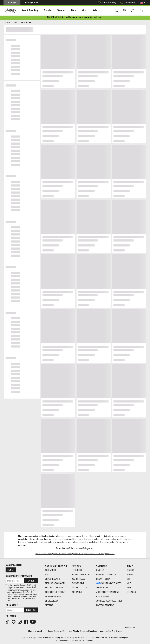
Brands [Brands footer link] (130, 570)
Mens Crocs (78, 554)
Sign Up (11, 570)
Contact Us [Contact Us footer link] (50, 570)
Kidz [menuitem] (75, 10)
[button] (142, 3)
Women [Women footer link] (130, 575)
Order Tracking (106, 3)
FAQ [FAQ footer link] (47, 575)
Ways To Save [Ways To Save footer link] (78, 583)
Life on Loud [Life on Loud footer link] (77, 570)
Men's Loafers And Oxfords (111, 631)
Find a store (12, 605)
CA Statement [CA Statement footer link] (103, 597)
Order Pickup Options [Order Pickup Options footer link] (55, 592)
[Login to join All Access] (62, 18)
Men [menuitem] (66, 10)
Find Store (31, 610)
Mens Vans (110, 554)
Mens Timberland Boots (94, 554)
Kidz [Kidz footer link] (129, 583)
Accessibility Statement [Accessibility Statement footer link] (108, 592)
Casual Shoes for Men (57, 631)
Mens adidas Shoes (44, 554)
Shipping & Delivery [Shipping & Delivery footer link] (54, 588)
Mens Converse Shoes (63, 554)
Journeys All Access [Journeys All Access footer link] (82, 575)
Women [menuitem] (55, 10)
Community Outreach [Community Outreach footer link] (106, 575)
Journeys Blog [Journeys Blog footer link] (79, 579)
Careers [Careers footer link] (100, 570)
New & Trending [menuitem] (27, 10)
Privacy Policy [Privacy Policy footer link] (103, 579)
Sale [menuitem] (84, 10)
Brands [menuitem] (43, 10)
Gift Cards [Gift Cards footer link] (77, 592)
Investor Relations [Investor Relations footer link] (105, 605)
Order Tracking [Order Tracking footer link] (52, 579)
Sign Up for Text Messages (19, 576)
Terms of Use (26, 593)
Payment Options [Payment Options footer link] (53, 597)
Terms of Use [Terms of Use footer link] (102, 588)
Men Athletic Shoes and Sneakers (83, 631)
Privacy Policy (12, 595)
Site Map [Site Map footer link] (49, 605)
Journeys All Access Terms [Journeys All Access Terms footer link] (109, 601)
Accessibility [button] (128, 3)
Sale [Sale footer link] (129, 588)
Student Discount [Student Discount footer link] (80, 588)
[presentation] (27, 10)
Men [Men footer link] (129, 579)
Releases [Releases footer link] (131, 592)
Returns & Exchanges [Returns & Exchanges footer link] (55, 583)
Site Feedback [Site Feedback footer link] (51, 601)
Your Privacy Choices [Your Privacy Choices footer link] (109, 583)
